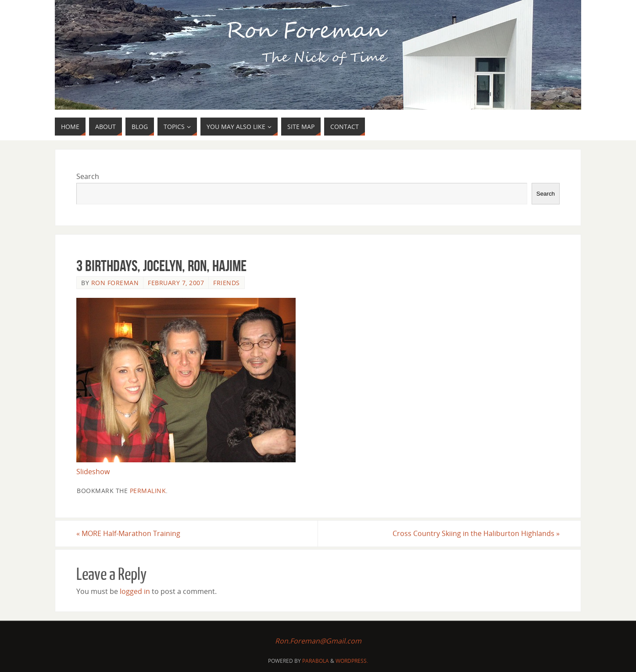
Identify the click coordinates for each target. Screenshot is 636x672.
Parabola (316, 661)
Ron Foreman (115, 283)
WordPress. (352, 661)
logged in (135, 591)
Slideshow (93, 472)
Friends (227, 283)
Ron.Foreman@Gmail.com (318, 641)
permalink (148, 491)
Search (88, 176)
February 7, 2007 (176, 283)
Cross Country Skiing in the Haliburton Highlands (476, 533)
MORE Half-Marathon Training (128, 533)
